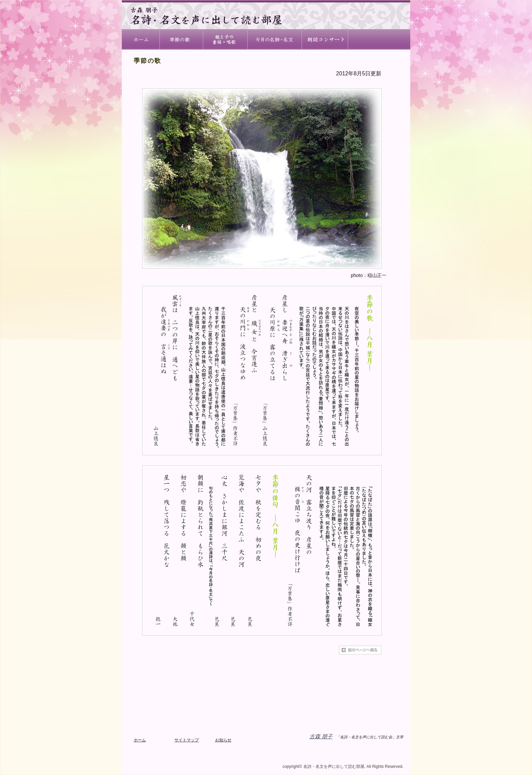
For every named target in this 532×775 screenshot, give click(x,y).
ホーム (141, 39)
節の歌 (182, 39)
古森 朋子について (325, 39)
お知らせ (223, 740)
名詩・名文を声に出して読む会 (379, 39)
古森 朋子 (321, 736)
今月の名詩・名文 (275, 39)
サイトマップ (187, 740)
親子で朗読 (226, 39)
